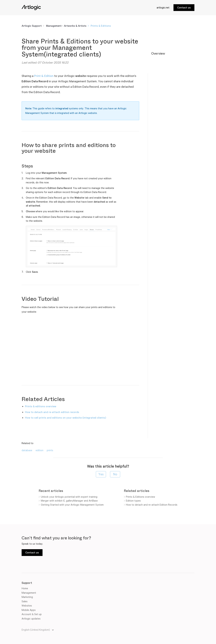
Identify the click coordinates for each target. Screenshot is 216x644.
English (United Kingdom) (36, 630)
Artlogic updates (31, 619)
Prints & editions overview (41, 406)
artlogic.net (163, 8)
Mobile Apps (29, 610)
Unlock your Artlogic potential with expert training (69, 497)
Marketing (27, 597)
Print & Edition (44, 76)
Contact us (184, 8)
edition (39, 450)
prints (50, 450)
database (27, 450)
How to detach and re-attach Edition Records (152, 505)
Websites (27, 606)
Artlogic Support (32, 26)
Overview (158, 53)
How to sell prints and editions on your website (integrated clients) (65, 418)
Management (29, 593)
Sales (25, 601)
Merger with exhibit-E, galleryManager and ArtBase (69, 501)
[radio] (101, 474)
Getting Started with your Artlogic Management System (72, 505)
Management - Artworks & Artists (66, 26)
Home (25, 588)
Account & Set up (32, 614)
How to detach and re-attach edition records (52, 412)
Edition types (133, 501)
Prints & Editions (101, 26)
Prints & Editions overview (140, 497)
